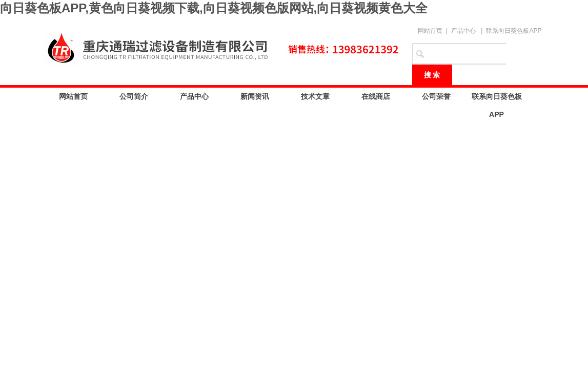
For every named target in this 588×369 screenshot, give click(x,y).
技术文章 (315, 96)
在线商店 (376, 96)
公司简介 (134, 96)
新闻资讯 (255, 96)
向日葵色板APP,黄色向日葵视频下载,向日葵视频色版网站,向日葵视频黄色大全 (214, 8)
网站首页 (430, 31)
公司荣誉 (436, 96)
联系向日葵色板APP (514, 31)
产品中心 (463, 31)
